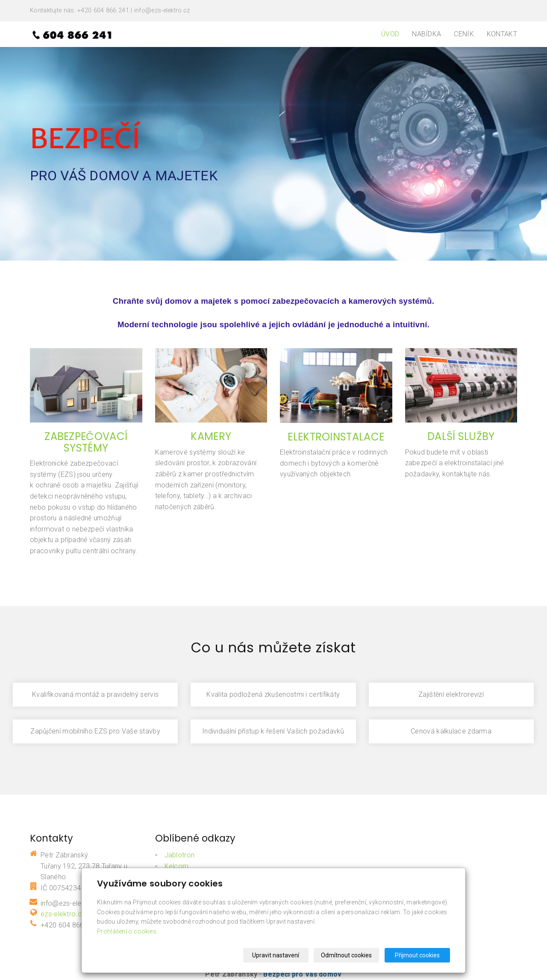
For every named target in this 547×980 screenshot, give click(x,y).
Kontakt (502, 34)
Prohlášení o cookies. (127, 931)
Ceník (464, 34)
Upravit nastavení (276, 955)
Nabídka (426, 34)
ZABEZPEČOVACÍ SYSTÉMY (86, 442)
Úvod (390, 34)
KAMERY (211, 436)
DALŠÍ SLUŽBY (461, 436)
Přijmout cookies (417, 955)
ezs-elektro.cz (63, 914)
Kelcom (177, 866)
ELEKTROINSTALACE (336, 437)
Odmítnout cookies (347, 955)
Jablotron (180, 855)
